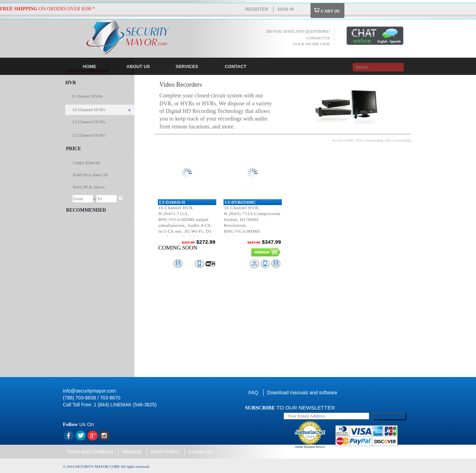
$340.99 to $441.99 (90, 175)
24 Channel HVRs (89, 122)
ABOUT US (138, 66)
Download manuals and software (302, 393)
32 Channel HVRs (89, 135)
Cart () (327, 11)
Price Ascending (398, 140)
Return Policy (165, 452)
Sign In (285, 9)
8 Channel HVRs (88, 96)
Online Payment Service (310, 447)
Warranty (132, 452)
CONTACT (236, 66)
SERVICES (187, 66)
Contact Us (200, 452)
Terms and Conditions (90, 452)
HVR (71, 83)
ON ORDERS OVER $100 (46, 9)
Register (257, 9)
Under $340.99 (86, 163)
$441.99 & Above (89, 187)
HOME (90, 66)
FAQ (253, 393)
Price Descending (370, 140)
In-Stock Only (343, 140)
